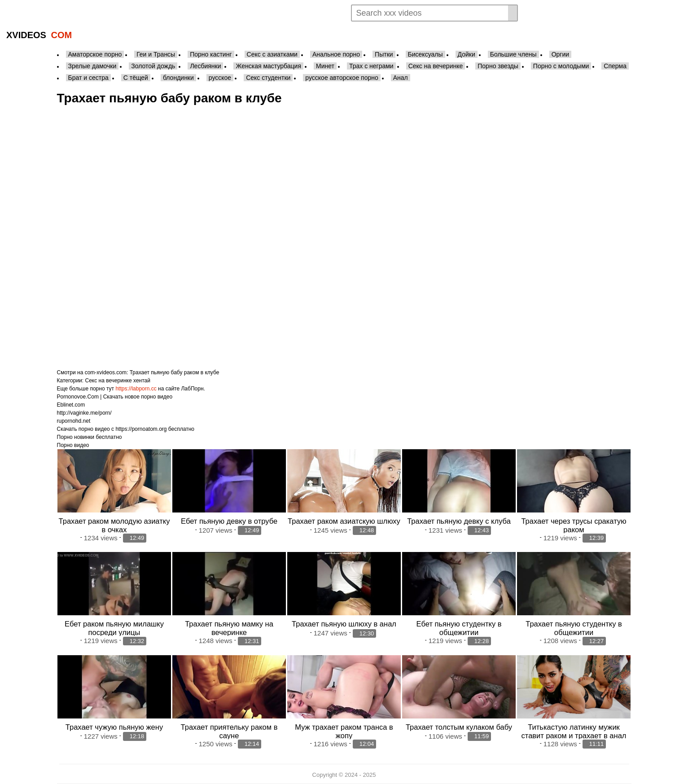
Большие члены (513, 54)
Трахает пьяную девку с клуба (459, 521)
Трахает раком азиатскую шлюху (344, 521)
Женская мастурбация (268, 66)
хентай (142, 381)
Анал (401, 78)
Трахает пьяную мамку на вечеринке (229, 628)
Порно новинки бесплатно (90, 437)
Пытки (384, 54)
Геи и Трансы (156, 54)
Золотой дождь (153, 66)
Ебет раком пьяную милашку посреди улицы (114, 628)
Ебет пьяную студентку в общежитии (459, 628)
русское (220, 78)
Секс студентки (268, 78)
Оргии (560, 54)
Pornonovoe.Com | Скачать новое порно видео (115, 397)
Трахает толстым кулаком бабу (459, 727)
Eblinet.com (71, 405)
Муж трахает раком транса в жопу (344, 731)
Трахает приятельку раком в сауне (229, 731)
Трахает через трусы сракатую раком (574, 525)
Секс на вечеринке (436, 66)
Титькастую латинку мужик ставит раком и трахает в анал (574, 731)
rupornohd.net (74, 421)
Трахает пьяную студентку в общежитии (574, 628)
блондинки (178, 78)
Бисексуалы (425, 54)
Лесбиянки (205, 66)
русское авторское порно (342, 78)
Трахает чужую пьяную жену (114, 727)
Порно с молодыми (561, 66)
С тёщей (136, 78)
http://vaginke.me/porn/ (84, 413)
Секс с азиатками (272, 54)
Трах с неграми (371, 66)
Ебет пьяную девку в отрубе (229, 521)
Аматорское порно (95, 54)
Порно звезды (498, 66)
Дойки (467, 54)
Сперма (615, 66)
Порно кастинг (211, 54)
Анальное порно (336, 54)
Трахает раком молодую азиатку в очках (114, 525)
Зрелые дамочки (92, 66)
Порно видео (73, 445)
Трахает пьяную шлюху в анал (344, 624)
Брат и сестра (88, 78)
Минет (325, 66)
